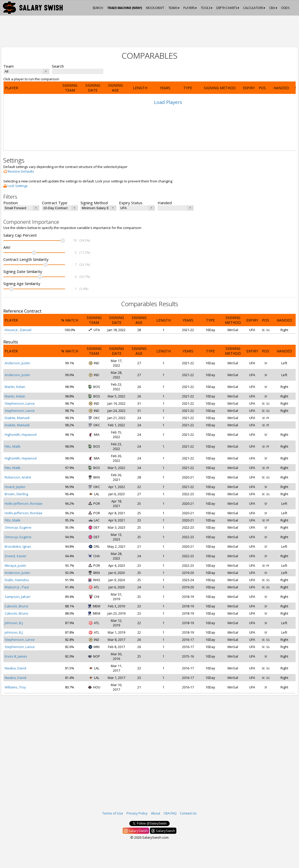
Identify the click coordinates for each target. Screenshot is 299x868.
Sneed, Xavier (16, 556)
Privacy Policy (137, 813)
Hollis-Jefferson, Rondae (24, 503)
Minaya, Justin (15, 565)
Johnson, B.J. (14, 623)
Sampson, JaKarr (18, 597)
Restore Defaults (19, 171)
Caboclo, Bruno (16, 606)
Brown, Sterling (16, 494)
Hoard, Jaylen (15, 487)
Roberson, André (18, 477)
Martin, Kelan (15, 387)
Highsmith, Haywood (21, 435)
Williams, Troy (15, 687)
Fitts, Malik (13, 446)
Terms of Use (113, 813)
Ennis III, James (16, 656)
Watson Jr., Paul (17, 587)
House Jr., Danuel (18, 330)
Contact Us (188, 813)
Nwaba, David (15, 668)
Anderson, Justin (17, 363)
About (156, 813)
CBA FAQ (170, 813)
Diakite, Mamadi (17, 418)
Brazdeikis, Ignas (18, 546)
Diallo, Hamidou (17, 580)
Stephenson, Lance (20, 403)
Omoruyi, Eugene (18, 527)
